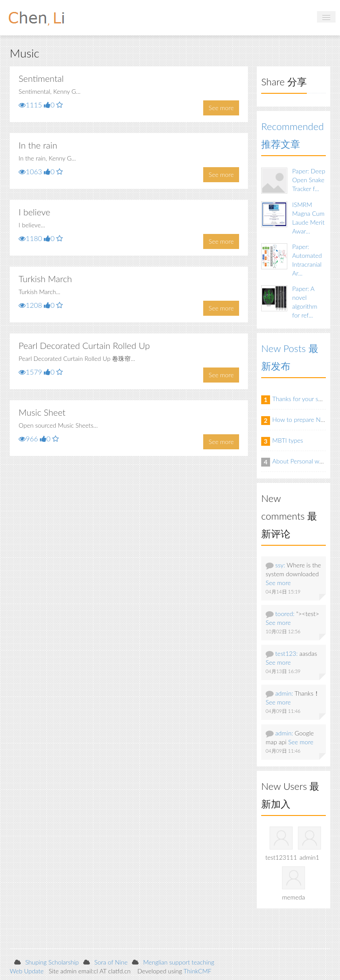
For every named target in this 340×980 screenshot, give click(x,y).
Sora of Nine (111, 962)
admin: (284, 693)
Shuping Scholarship (52, 962)
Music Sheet (42, 412)
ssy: (280, 565)
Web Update (27, 971)
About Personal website (304, 461)
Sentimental (41, 78)
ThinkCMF (198, 971)
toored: (285, 614)
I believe (34, 212)
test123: (287, 653)
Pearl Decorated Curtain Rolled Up (84, 345)
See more (221, 108)
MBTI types (288, 440)
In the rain (38, 145)
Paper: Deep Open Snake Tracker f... (309, 180)
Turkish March (45, 279)
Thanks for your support (304, 399)
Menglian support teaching (179, 962)
